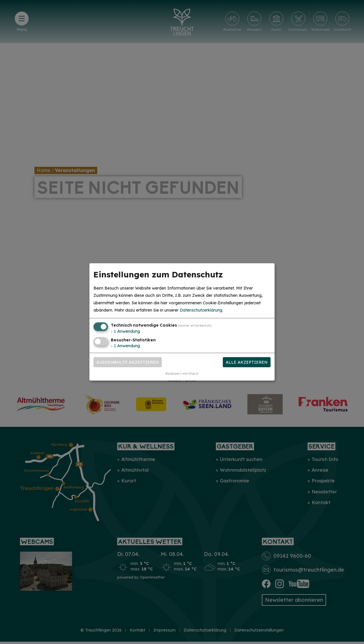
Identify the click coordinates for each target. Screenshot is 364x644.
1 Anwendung (125, 331)
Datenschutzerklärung (201, 310)
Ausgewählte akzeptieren (128, 362)
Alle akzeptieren (247, 362)
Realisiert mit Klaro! (182, 374)
